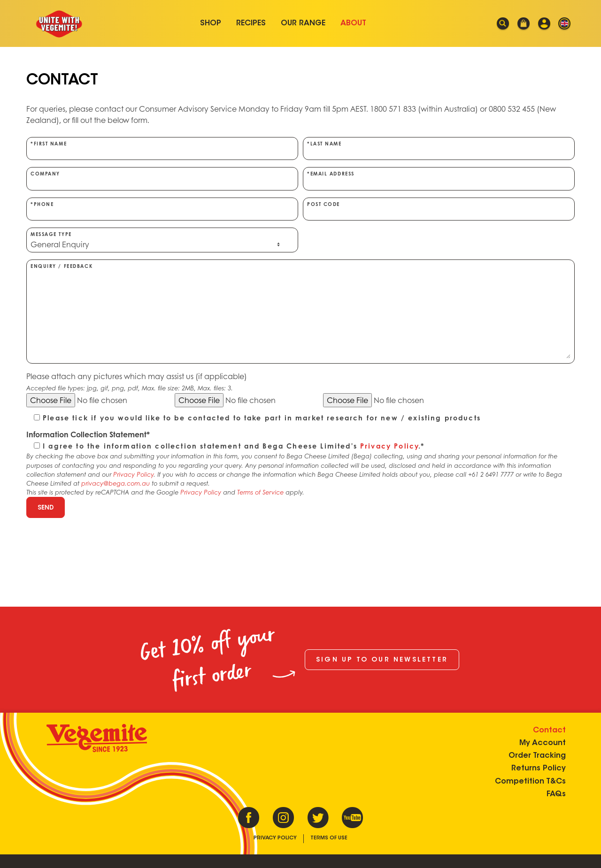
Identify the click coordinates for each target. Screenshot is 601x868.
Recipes (251, 23)
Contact (549, 730)
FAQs (556, 794)
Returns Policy (538, 768)
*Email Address (439, 178)
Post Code (439, 209)
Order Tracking (537, 755)
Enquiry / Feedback (300, 311)
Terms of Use (329, 838)
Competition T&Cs (530, 781)
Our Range (303, 23)
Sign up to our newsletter (382, 660)
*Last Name (439, 148)
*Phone (162, 209)
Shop (211, 23)
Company (162, 178)
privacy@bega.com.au (116, 483)
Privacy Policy (389, 446)
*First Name (162, 148)
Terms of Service (260, 492)
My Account (542, 743)
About (353, 23)
